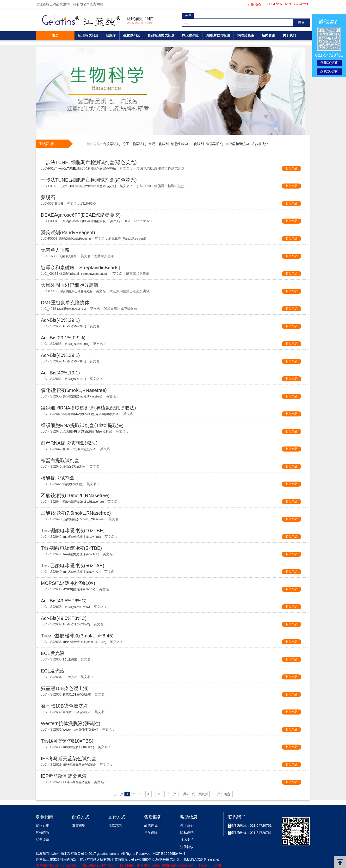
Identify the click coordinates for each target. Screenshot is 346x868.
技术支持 (187, 840)
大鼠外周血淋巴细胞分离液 (70, 285)
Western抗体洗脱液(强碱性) (71, 723)
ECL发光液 (53, 653)
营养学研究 (215, 144)
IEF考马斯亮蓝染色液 (64, 776)
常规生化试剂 (159, 144)
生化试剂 (197, 144)
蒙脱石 (48, 197)
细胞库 (111, 35)
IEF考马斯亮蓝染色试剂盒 (69, 758)
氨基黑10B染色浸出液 (64, 688)
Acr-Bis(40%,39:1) (60, 355)
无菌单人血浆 (55, 250)
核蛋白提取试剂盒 (60, 460)
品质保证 (151, 825)
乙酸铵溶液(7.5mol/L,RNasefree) (76, 513)
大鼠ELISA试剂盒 (193, 859)
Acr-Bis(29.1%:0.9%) (63, 338)
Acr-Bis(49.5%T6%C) (64, 601)
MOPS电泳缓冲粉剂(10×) (68, 583)
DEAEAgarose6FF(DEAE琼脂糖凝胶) (81, 215)
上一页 (118, 794)
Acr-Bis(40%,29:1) (60, 320)
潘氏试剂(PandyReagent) (68, 232)
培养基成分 (260, 144)
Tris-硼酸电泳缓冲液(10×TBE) (73, 531)
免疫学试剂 (112, 144)
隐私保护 (187, 833)
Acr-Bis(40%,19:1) (60, 373)
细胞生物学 (179, 144)
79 (159, 794)
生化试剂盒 (132, 35)
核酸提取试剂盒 (58, 478)
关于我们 (289, 35)
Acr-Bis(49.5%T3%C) (64, 618)
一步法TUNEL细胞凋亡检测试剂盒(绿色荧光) (89, 162)
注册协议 (187, 847)
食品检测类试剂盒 (161, 35)
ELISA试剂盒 (88, 35)
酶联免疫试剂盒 (168, 859)
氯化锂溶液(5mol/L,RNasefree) (74, 390)
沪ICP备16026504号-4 (168, 854)
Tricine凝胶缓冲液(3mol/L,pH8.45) (77, 636)
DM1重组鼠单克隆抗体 (65, 303)
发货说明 (79, 825)
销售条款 (43, 840)
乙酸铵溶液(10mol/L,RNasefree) (75, 495)
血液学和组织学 (237, 144)
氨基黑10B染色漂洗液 (64, 706)
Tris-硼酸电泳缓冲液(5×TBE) (71, 548)
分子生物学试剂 (134, 144)
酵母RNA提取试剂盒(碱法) (69, 443)
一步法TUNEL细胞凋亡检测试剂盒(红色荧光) (89, 180)
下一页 (172, 794)
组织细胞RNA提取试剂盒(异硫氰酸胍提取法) (88, 408)
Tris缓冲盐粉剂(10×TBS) (67, 741)
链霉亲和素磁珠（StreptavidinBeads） (82, 268)
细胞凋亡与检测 (218, 35)
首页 (55, 35)
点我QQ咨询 (329, 63)
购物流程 (43, 833)
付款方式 (115, 825)
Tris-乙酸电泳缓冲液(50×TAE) (73, 566)
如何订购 (43, 825)
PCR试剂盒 (190, 35)
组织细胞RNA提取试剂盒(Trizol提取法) (82, 425)
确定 (227, 794)
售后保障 (151, 833)
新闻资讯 (268, 35)
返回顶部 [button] (340, 862)
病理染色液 (246, 35)
